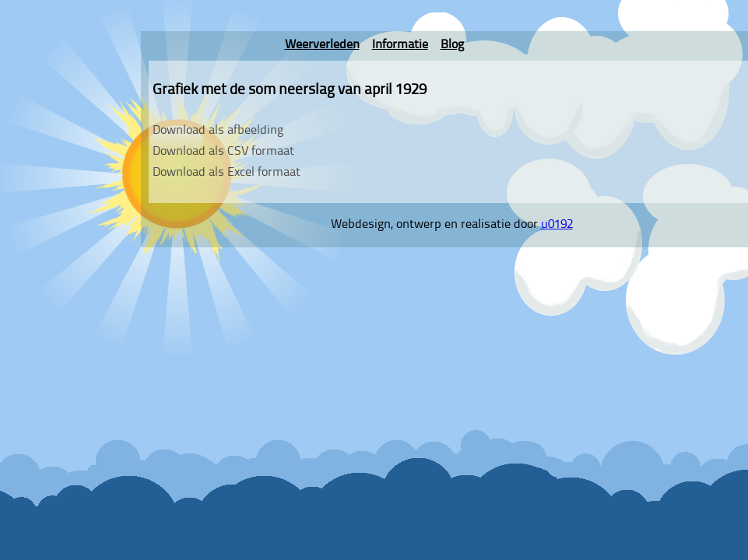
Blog (452, 45)
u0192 (557, 225)
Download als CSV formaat (223, 152)
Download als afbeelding (218, 131)
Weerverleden (322, 45)
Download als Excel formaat (227, 173)
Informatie (400, 45)
